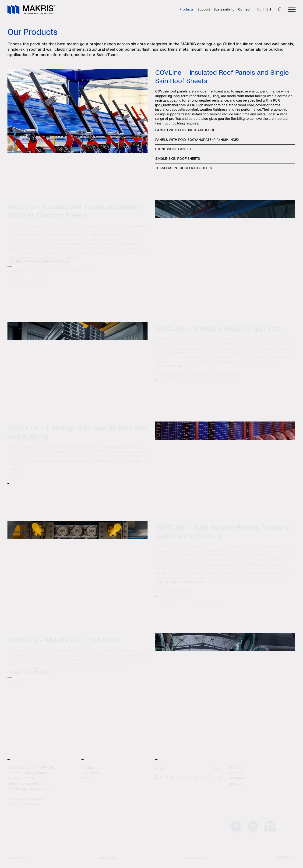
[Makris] (31, 10)
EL (259, 9)
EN (269, 9)
